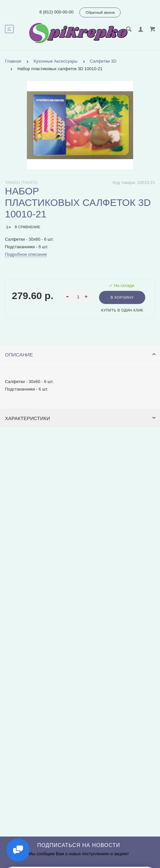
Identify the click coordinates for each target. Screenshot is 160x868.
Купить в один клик (122, 310)
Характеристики (80, 418)
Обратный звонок (100, 12)
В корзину (122, 297)
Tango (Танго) (21, 182)
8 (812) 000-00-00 (56, 12)
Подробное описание (26, 254)
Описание (80, 355)
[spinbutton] (77, 297)
